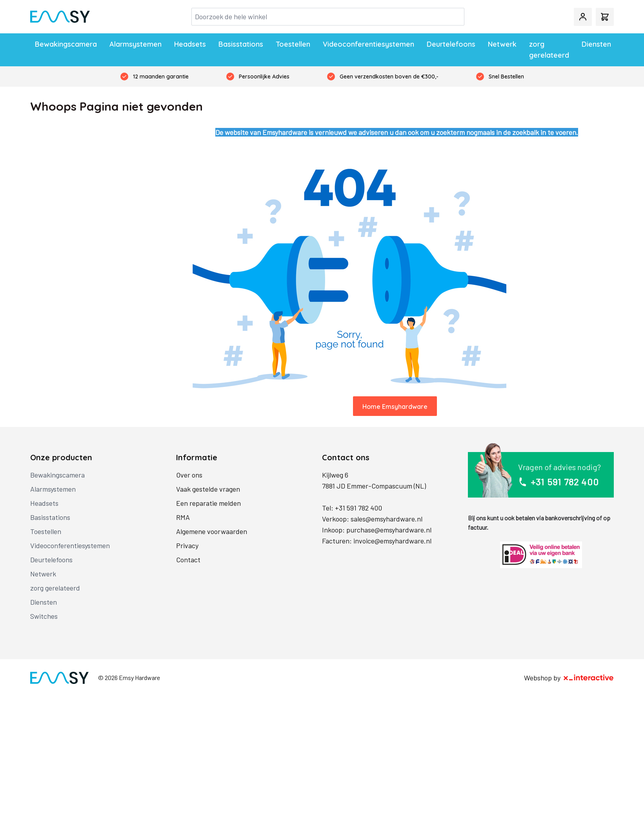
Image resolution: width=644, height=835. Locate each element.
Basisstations (241, 44)
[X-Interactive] (589, 678)
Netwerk (502, 44)
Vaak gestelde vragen (208, 489)
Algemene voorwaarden (212, 531)
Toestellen (293, 44)
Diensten (596, 44)
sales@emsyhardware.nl (387, 519)
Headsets (190, 44)
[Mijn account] (583, 17)
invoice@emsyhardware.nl (392, 541)
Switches (44, 616)
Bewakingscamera (66, 44)
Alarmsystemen (136, 44)
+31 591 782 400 (358, 508)
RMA (183, 517)
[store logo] (60, 17)
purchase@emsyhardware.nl (389, 530)
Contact (188, 560)
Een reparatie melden (208, 503)
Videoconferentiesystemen (368, 44)
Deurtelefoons (451, 44)
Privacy (187, 545)
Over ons (189, 475)
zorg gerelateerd (549, 50)
